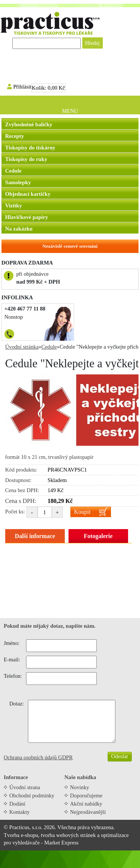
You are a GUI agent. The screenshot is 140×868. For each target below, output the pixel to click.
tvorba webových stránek (68, 835)
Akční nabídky (86, 804)
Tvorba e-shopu (21, 835)
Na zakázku (19, 229)
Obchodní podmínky (32, 796)
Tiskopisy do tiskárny (30, 148)
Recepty (15, 136)
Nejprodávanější (88, 812)
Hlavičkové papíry (27, 217)
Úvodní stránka (22, 347)
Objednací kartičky (28, 194)
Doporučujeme (86, 796)
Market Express (61, 843)
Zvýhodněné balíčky (29, 124)
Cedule (13, 171)
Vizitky (14, 206)
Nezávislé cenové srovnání (70, 246)
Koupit (82, 512)
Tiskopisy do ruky (26, 159)
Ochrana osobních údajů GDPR (38, 757)
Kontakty (20, 812)
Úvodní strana (25, 787)
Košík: (48, 88)
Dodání (17, 804)
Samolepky (18, 182)
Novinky (79, 787)
